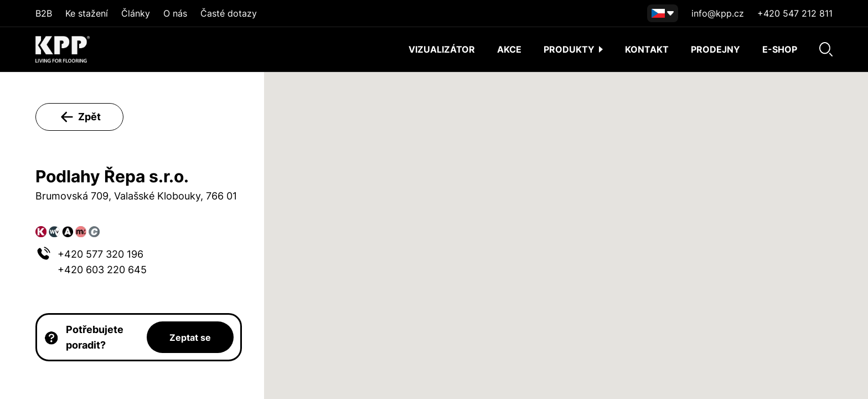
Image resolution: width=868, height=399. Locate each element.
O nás (175, 13)
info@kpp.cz (718, 13)
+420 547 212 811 (795, 13)
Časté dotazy (229, 13)
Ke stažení (87, 13)
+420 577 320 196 (100, 254)
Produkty (573, 49)
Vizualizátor (442, 49)
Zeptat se (190, 337)
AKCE (509, 49)
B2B (44, 13)
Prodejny (715, 49)
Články (136, 13)
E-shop (780, 49)
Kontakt (647, 49)
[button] (566, 225)
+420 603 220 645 (102, 270)
